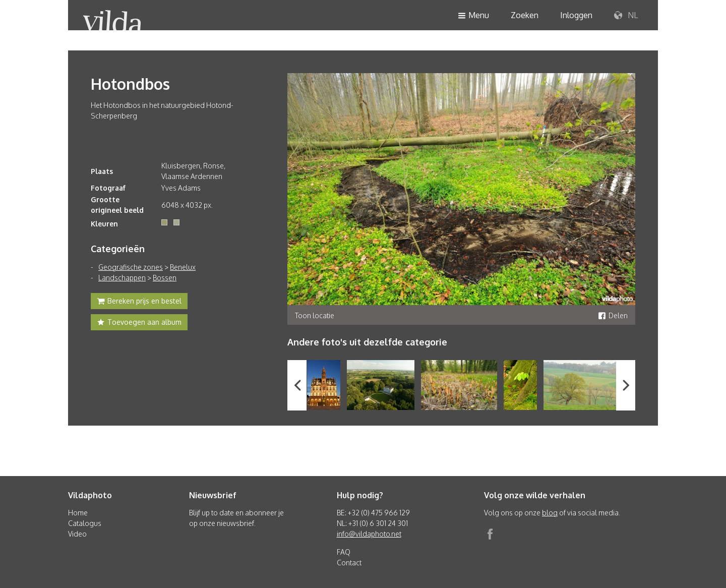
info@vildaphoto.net (369, 534)
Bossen (165, 278)
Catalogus (85, 523)
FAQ (344, 552)
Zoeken (525, 15)
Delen (613, 315)
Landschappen (122, 278)
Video (77, 534)
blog (550, 513)
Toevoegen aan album (139, 323)
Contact (349, 563)
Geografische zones (131, 267)
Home (78, 513)
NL (626, 16)
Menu (473, 16)
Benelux (183, 267)
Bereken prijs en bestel (139, 302)
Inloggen (576, 15)
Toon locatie (315, 315)
